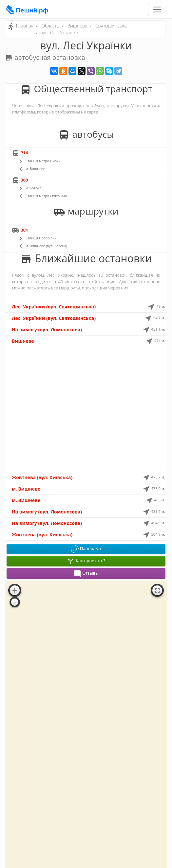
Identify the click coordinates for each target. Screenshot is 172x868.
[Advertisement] (86, 409)
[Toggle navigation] (157, 9)
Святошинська (111, 26)
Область (50, 26)
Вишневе (77, 26)
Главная (25, 26)
